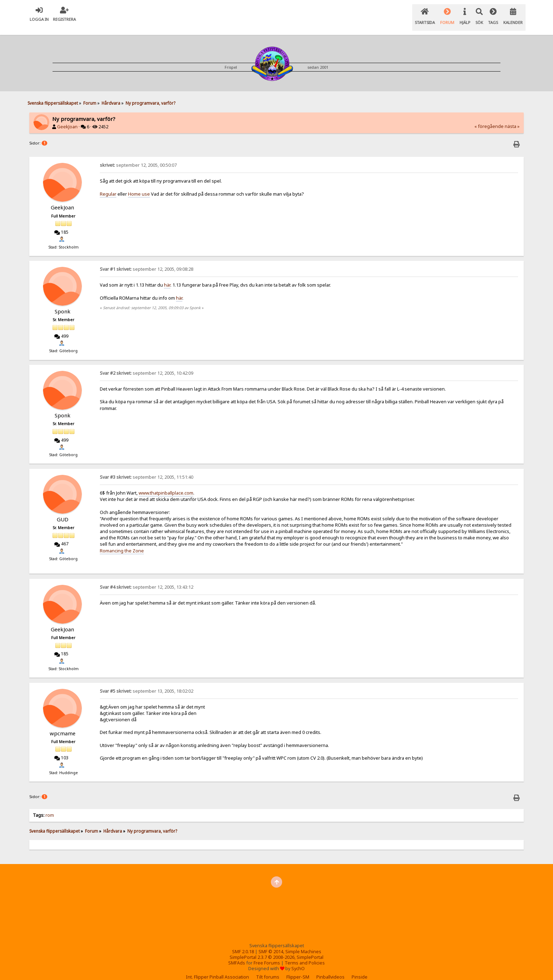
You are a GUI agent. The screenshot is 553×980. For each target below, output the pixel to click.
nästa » (512, 118)
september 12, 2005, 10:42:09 (147, 364)
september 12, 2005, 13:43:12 (147, 578)
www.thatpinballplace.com (166, 484)
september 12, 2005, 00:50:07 (138, 156)
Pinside (360, 968)
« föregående (489, 118)
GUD (63, 510)
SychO (298, 960)
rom (50, 806)
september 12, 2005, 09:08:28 (147, 260)
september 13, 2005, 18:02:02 (147, 682)
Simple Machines (303, 943)
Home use (139, 185)
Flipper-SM (298, 968)
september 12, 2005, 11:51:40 (147, 468)
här (167, 276)
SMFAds (237, 954)
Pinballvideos (330, 968)
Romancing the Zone (122, 542)
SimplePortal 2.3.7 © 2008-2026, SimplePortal (276, 948)
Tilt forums (268, 968)
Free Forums (267, 954)
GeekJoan (67, 118)
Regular (108, 185)
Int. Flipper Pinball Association (217, 968)
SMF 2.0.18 (243, 943)
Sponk (63, 302)
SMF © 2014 (271, 943)
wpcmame (63, 724)
